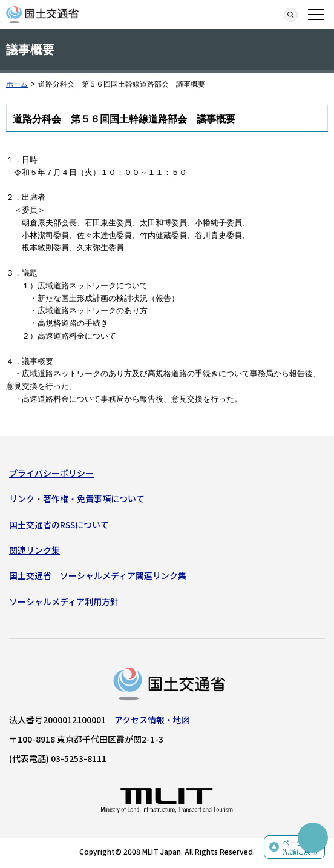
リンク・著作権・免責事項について (77, 499)
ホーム (17, 84)
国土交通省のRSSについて (59, 525)
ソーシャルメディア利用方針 (64, 601)
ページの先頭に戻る (300, 847)
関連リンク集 (34, 550)
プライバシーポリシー (51, 473)
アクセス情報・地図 (152, 720)
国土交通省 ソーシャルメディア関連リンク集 (98, 575)
